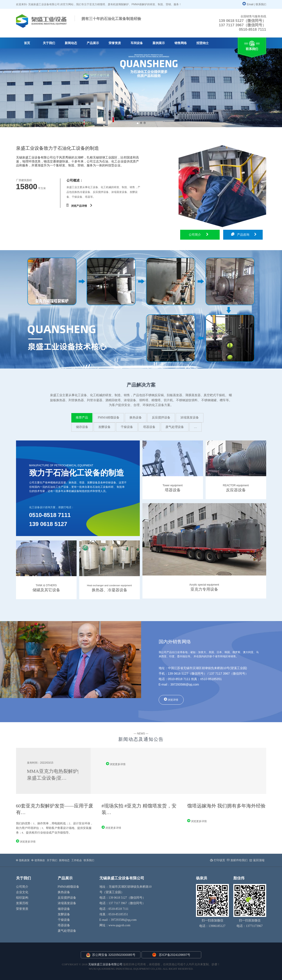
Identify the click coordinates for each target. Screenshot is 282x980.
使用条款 (38, 860)
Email (248, 4)
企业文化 (22, 892)
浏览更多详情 (116, 764)
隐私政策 (23, 860)
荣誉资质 (115, 43)
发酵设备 (104, 427)
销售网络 (181, 43)
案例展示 (159, 43)
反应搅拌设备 (161, 418)
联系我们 (261, 4)
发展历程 (22, 903)
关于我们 (49, 43)
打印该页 (218, 860)
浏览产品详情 (79, 206)
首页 (27, 43)
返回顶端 (257, 860)
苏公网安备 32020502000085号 (111, 955)
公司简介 (198, 235)
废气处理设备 (175, 427)
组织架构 (22, 898)
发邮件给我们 (237, 860)
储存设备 (82, 427)
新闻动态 (71, 43)
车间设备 (137, 43)
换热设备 (136, 418)
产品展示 (93, 43)
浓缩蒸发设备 (190, 418)
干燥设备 (127, 427)
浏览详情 (171, 699)
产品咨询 (244, 234)
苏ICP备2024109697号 (175, 955)
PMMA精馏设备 (109, 418)
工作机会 (77, 860)
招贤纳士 (203, 43)
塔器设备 (149, 427)
